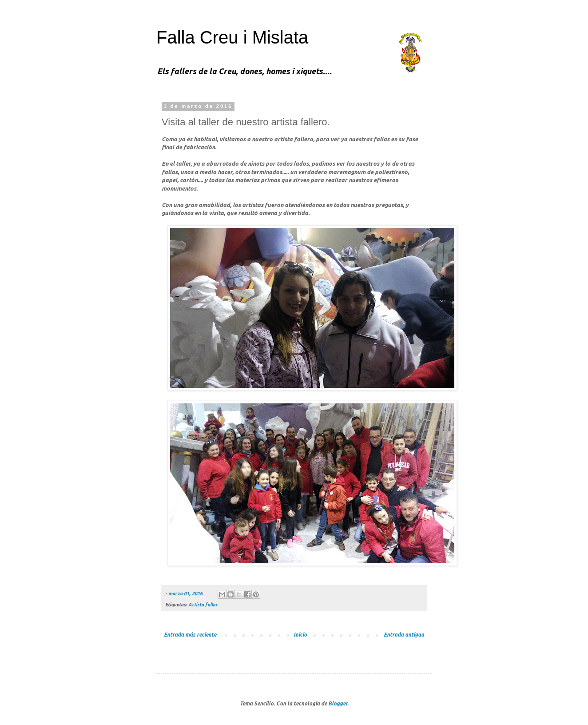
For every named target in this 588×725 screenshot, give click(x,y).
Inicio (300, 635)
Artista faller (203, 605)
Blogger (338, 703)
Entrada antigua (404, 635)
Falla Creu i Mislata (232, 37)
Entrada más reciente (190, 635)
